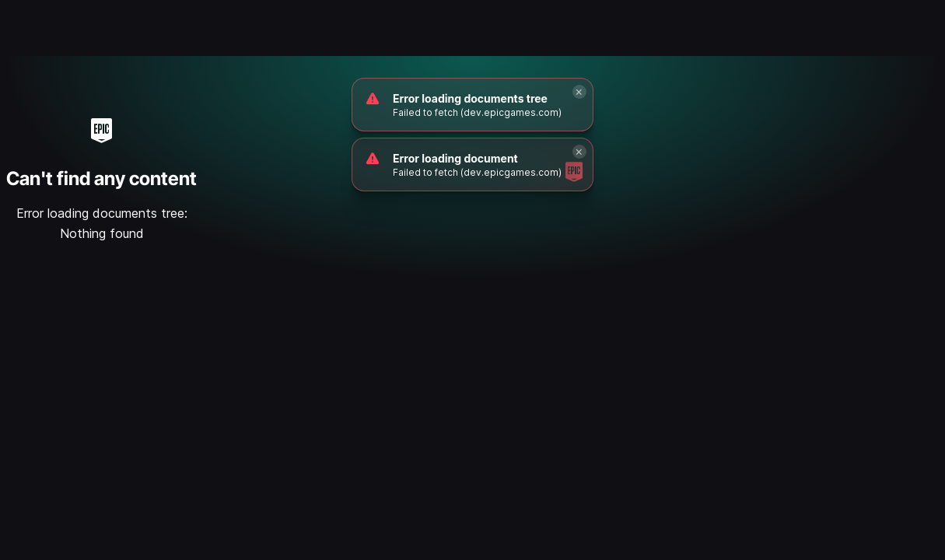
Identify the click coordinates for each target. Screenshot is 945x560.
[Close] (579, 92)
